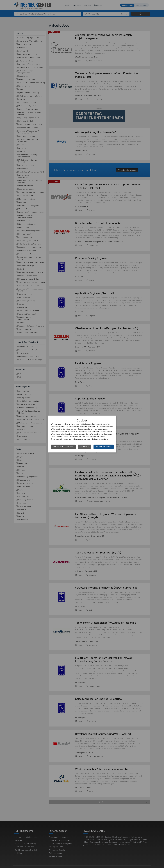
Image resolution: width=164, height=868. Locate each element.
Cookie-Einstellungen (63, 447)
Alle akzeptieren (104, 447)
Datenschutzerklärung (100, 439)
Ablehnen (85, 447)
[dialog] (82, 434)
